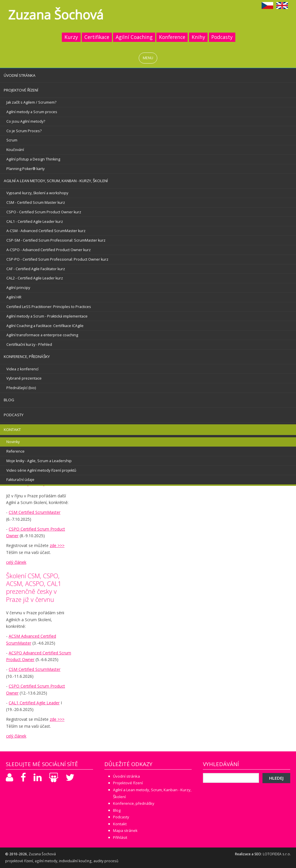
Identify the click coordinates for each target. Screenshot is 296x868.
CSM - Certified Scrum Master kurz (36, 202)
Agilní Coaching (134, 37)
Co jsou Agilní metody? (26, 121)
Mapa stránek (125, 830)
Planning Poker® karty (25, 169)
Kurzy (71, 37)
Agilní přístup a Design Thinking (33, 159)
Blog (9, 400)
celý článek (16, 562)
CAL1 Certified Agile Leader (34, 703)
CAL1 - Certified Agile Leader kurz (35, 222)
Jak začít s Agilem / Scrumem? (31, 102)
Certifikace (97, 37)
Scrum (12, 140)
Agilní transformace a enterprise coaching (42, 335)
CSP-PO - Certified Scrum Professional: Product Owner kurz (57, 259)
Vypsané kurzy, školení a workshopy (37, 193)
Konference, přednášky (27, 356)
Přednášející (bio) (21, 388)
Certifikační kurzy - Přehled (29, 345)
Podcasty (222, 37)
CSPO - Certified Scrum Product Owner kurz (44, 212)
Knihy (198, 37)
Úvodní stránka (20, 75)
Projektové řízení (21, 90)
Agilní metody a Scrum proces (32, 112)
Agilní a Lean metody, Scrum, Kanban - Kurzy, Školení (56, 181)
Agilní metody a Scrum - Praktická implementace (47, 316)
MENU (148, 58)
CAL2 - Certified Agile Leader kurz (35, 278)
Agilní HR (14, 297)
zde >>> (57, 545)
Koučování (15, 150)
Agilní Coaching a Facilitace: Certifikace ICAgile (45, 326)
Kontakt (12, 430)
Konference (172, 37)
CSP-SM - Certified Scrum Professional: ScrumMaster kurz (56, 240)
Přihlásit (120, 837)
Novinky (13, 442)
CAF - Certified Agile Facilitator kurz (36, 269)
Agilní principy (18, 288)
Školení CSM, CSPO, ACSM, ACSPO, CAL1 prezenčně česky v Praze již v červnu (34, 587)
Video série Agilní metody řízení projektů (41, 470)
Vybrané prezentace (24, 378)
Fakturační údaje (20, 480)
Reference (15, 451)
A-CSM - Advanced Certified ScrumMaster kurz (46, 231)
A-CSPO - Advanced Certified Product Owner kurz (49, 250)
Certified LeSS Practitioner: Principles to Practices (49, 307)
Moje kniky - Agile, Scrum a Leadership (39, 461)
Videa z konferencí (22, 369)
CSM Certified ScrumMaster (35, 512)
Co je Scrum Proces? (24, 131)
